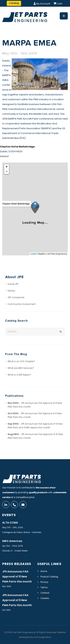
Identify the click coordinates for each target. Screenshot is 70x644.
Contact (45, 593)
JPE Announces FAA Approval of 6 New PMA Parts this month (17, 600)
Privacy (44, 582)
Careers (45, 598)
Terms (44, 587)
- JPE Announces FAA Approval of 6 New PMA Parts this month (35, 415)
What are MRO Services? (21, 368)
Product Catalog (49, 577)
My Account (42, 4)
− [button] (7, 172)
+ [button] (7, 167)
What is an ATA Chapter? (21, 361)
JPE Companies (16, 297)
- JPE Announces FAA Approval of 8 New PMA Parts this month (35, 405)
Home (44, 571)
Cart (58, 4)
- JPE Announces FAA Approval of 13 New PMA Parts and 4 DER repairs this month (35, 426)
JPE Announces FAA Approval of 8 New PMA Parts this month (17, 577)
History (11, 291)
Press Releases (17, 564)
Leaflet (33, 254)
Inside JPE (13, 284)
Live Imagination (42, 637)
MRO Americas (12, 541)
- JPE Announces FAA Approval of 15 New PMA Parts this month (35, 436)
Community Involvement (22, 304)
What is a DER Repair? (19, 375)
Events (9, 515)
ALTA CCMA (10, 523)
